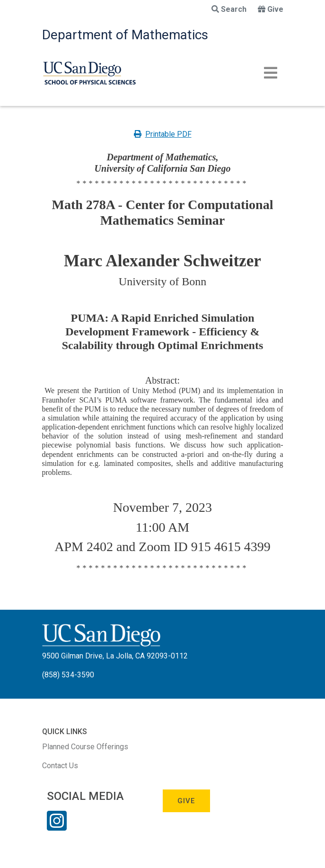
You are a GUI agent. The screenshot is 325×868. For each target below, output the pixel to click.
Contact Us (60, 766)
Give (271, 9)
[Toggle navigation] (271, 73)
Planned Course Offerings (85, 747)
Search (229, 9)
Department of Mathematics (125, 35)
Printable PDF (163, 134)
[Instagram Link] (57, 827)
